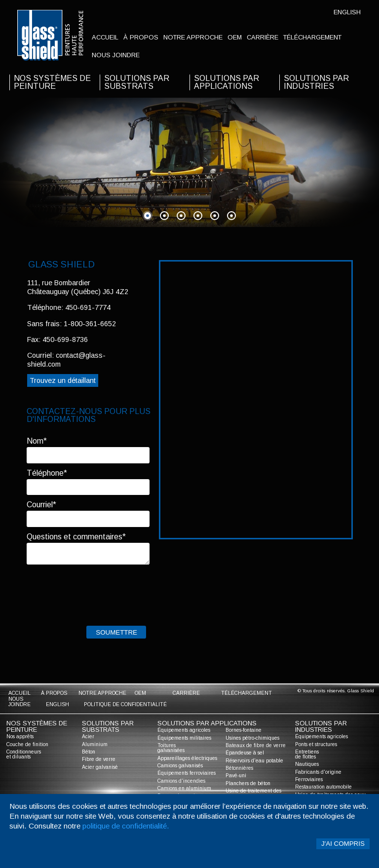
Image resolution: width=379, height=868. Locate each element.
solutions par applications (227, 82)
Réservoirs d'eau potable (254, 761)
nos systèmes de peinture (52, 82)
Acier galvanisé (100, 767)
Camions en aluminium (184, 788)
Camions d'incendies (181, 781)
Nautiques (307, 764)
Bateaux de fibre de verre (256, 745)
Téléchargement (312, 37)
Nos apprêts (20, 736)
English (347, 12)
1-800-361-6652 (90, 324)
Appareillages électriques (187, 758)
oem (235, 37)
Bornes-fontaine (244, 730)
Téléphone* (47, 473)
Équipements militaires (184, 738)
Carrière (263, 37)
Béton (89, 752)
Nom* (37, 441)
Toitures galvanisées (171, 748)
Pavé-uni (236, 775)
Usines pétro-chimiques (252, 738)
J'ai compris (343, 844)
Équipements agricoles (184, 730)
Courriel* (41, 505)
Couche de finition (27, 744)
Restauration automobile (323, 787)
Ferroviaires (309, 779)
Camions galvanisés (180, 766)
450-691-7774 (88, 307)
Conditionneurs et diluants (24, 754)
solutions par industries (316, 82)
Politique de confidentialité (125, 704)
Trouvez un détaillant (63, 380)
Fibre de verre (99, 759)
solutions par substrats (137, 82)
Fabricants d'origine (318, 772)
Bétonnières (239, 768)
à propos (141, 37)
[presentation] (102, 593)
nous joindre (116, 55)
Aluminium (95, 744)
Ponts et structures (316, 744)
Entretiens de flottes (307, 754)
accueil (105, 37)
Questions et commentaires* (76, 537)
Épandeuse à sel (245, 753)
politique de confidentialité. (126, 826)
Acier (88, 736)
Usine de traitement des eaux (253, 793)
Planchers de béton (248, 783)
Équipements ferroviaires (187, 773)
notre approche (193, 37)
